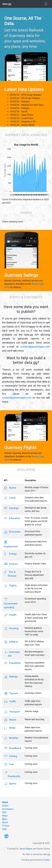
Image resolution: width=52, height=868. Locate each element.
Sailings (13, 676)
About (5, 822)
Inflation (13, 642)
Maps (5, 816)
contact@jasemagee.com (35, 347)
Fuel (11, 764)
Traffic (12, 701)
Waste (12, 720)
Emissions (14, 532)
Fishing (12, 756)
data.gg (7, 4)
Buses (12, 488)
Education (14, 518)
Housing (13, 628)
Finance (13, 564)
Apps (5, 819)
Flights (12, 585)
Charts (5, 806)
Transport (14, 712)
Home (5, 802)
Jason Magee (26, 849)
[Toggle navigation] (46, 4)
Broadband (14, 748)
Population (14, 663)
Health (12, 615)
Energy (12, 554)
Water (12, 728)
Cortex (47, 860)
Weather (13, 738)
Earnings (13, 508)
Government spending (11, 603)
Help (4, 829)
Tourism (13, 693)
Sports (12, 783)
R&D (4, 812)
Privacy (6, 826)
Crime (12, 498)
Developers (8, 809)
